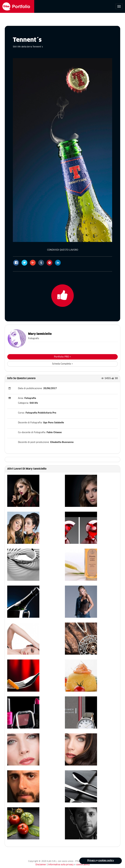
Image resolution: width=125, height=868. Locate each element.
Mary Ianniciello (40, 334)
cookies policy (106, 861)
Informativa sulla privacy (61, 865)
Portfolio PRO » (62, 357)
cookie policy (83, 865)
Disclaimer (41, 865)
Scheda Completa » (62, 364)
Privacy (92, 861)
